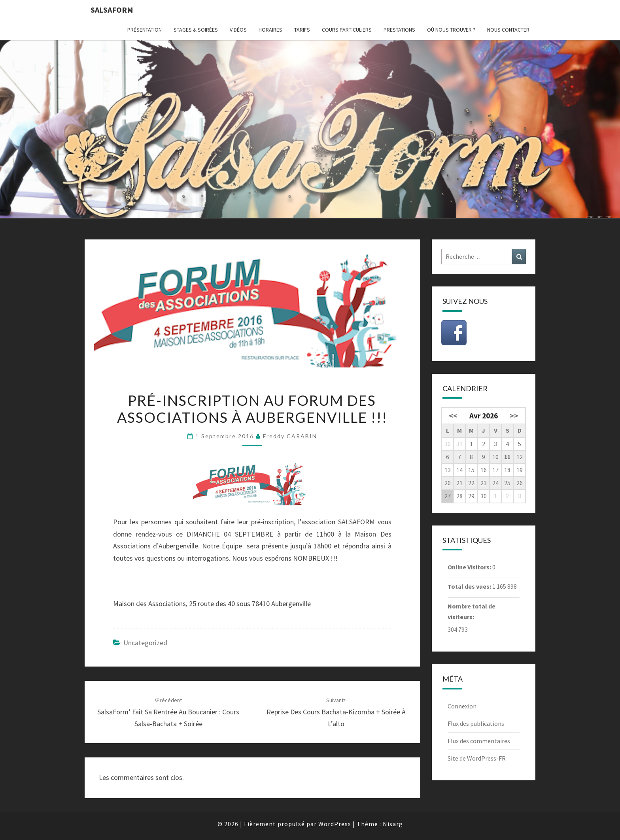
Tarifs (302, 30)
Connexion (462, 706)
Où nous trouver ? (451, 30)
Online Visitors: (470, 567)
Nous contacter (508, 30)
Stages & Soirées (196, 30)
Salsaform (112, 10)
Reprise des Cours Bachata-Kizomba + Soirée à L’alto (336, 712)
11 (507, 457)
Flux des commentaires (479, 741)
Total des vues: (470, 586)
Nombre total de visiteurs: (472, 611)
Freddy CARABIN (290, 436)
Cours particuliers (347, 30)
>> (514, 416)
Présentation (145, 30)
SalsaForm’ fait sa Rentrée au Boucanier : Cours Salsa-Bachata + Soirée (168, 712)
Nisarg (393, 824)
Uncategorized (145, 643)
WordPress (335, 824)
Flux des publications (476, 723)
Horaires (270, 30)
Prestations (399, 30)
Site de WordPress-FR (477, 758)
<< (453, 416)
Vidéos (238, 30)
